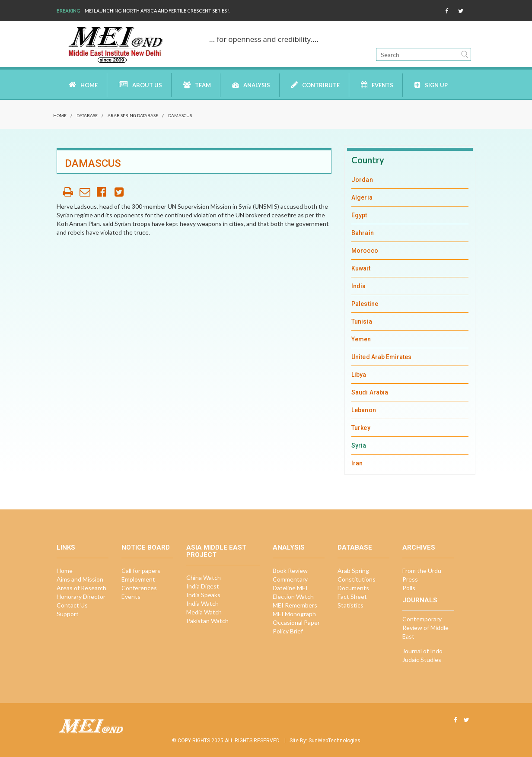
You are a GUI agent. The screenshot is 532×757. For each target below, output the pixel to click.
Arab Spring (353, 571)
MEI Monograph (294, 614)
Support (68, 614)
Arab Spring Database (133, 115)
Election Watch (293, 596)
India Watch (202, 603)
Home (83, 85)
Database (87, 115)
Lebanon (364, 410)
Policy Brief (288, 631)
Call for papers (141, 571)
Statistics (350, 605)
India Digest (203, 586)
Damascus (180, 115)
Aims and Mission (80, 579)
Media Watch (204, 612)
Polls (409, 588)
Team (197, 85)
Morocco (365, 251)
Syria (359, 445)
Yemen (361, 339)
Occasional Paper (296, 622)
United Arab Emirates (381, 357)
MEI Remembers (295, 605)
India (358, 286)
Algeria (362, 197)
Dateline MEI (290, 588)
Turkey (361, 428)
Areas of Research (81, 588)
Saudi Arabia (370, 392)
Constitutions (357, 579)
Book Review (290, 571)
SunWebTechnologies (334, 741)
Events (377, 85)
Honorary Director (81, 596)
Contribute (315, 85)
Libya (359, 375)
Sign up (431, 85)
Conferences (139, 588)
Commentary (290, 579)
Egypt (359, 215)
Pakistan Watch (207, 621)
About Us (140, 85)
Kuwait (361, 268)
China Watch (204, 577)
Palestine (365, 304)
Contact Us (72, 605)
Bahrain (363, 233)
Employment (138, 579)
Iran (357, 463)
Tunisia (362, 321)
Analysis (251, 85)
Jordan (362, 180)
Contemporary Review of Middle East (425, 628)
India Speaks (203, 595)
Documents (353, 588)
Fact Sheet (352, 596)
